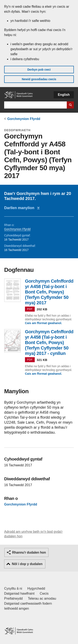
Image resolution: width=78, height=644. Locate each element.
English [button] (64, 95)
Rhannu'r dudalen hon (29, 552)
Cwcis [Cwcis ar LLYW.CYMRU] (44, 593)
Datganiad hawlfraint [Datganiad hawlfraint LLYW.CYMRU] (19, 593)
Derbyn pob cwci (39, 70)
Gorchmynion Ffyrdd (24, 119)
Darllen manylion (20, 208)
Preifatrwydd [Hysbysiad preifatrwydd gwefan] (13, 598)
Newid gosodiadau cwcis (39, 79)
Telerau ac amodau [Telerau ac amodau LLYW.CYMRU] (42, 598)
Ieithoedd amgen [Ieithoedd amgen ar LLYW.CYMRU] (17, 608)
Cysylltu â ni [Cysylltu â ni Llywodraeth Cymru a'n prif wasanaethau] (13, 588)
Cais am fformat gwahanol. (43, 323)
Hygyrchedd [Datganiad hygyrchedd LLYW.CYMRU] (36, 588)
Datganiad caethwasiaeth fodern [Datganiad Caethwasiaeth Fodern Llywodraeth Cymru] (28, 603)
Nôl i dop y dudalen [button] (27, 564)
